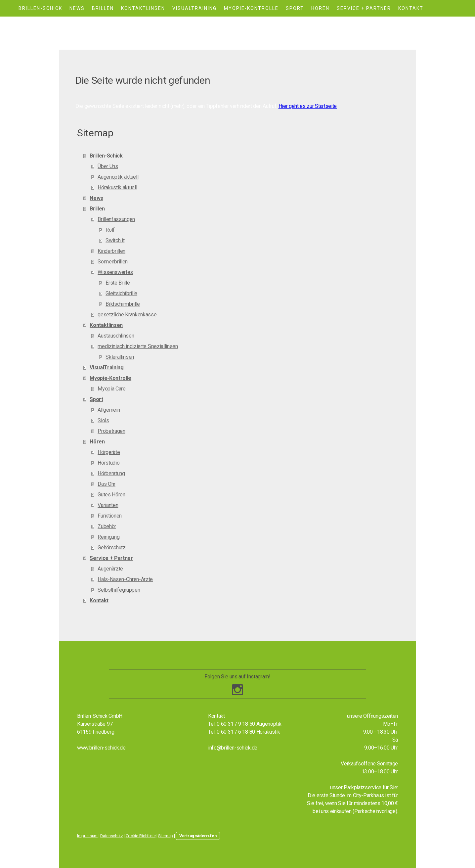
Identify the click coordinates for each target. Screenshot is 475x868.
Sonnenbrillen (113, 262)
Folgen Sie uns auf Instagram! (237, 677)
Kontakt (411, 8)
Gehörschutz (111, 548)
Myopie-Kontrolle (251, 8)
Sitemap (166, 836)
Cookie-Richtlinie (141, 836)
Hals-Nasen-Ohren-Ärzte (125, 579)
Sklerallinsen (120, 357)
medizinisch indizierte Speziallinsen (138, 346)
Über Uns (108, 166)
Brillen (103, 8)
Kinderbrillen (111, 251)
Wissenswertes (115, 272)
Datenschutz (111, 836)
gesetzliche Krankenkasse (127, 315)
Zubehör (107, 526)
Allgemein (109, 410)
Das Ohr (107, 484)
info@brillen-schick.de (233, 748)
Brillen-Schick (40, 8)
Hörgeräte (109, 452)
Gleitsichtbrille (121, 293)
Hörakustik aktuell (117, 187)
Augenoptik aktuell (118, 177)
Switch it (115, 240)
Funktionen (110, 516)
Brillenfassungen (116, 219)
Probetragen (111, 431)
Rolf (110, 230)
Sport (295, 8)
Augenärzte (110, 569)
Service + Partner (364, 8)
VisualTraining (194, 8)
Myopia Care (111, 389)
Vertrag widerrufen (198, 836)
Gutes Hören (111, 495)
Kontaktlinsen (143, 8)
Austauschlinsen (116, 336)
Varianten (108, 505)
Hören (320, 8)
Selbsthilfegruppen (119, 590)
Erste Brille (118, 283)
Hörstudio (108, 463)
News (77, 8)
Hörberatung (111, 473)
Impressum (87, 836)
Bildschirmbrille (123, 304)
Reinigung (108, 537)
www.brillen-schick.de (101, 748)
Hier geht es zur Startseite (308, 106)
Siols (103, 420)
